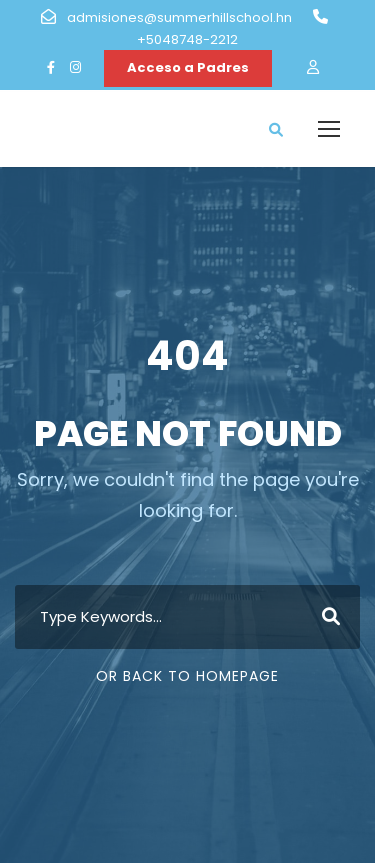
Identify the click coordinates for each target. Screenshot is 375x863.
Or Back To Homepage (187, 676)
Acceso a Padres (188, 67)
